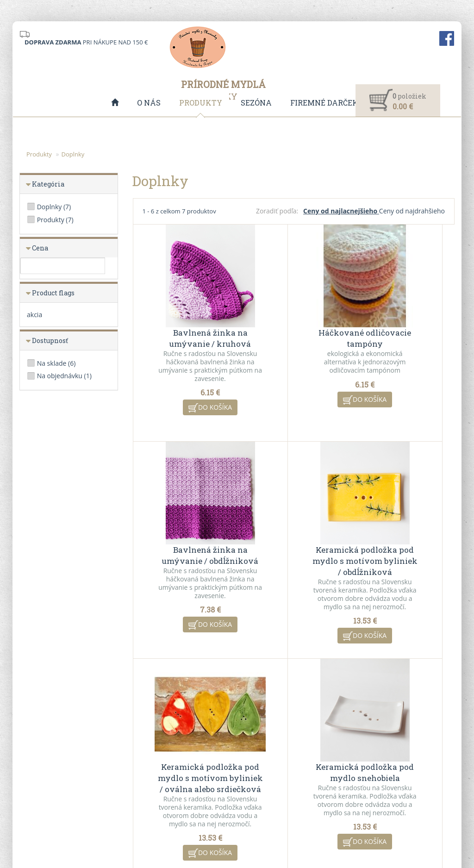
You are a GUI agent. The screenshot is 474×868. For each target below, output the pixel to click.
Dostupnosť (50, 341)
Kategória (48, 184)
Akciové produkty (268, 774)
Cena (40, 248)
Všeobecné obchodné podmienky (178, 762)
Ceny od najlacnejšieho (341, 211)
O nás (149, 103)
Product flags (53, 293)
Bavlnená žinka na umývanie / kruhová (187, 329)
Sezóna (256, 103)
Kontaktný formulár (384, 762)
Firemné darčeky (327, 103)
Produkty (201, 103)
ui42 (319, 832)
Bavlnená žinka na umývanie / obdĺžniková (401, 334)
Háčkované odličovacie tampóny (293, 329)
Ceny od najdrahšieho (412, 211)
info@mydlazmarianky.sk (64, 778)
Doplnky (73, 155)
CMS (272, 832)
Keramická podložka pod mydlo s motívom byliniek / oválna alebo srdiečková (294, 557)
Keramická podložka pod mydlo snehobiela (401, 546)
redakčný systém (220, 832)
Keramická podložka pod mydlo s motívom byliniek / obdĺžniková (186, 552)
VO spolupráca (152, 774)
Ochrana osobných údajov (168, 786)
